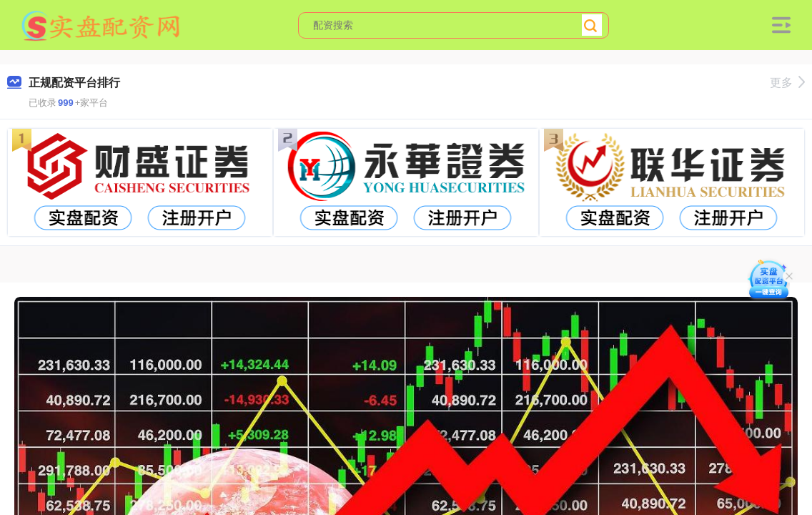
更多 (787, 83)
